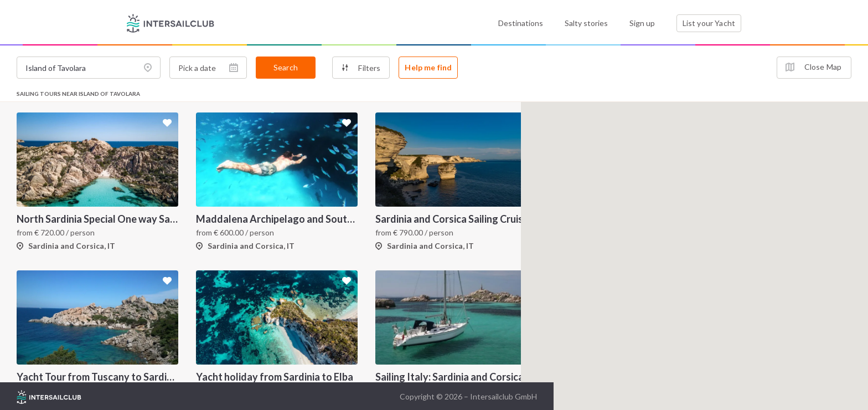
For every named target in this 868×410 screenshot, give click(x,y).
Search (286, 67)
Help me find (428, 67)
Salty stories (586, 23)
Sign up (642, 23)
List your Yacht (709, 23)
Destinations (521, 23)
